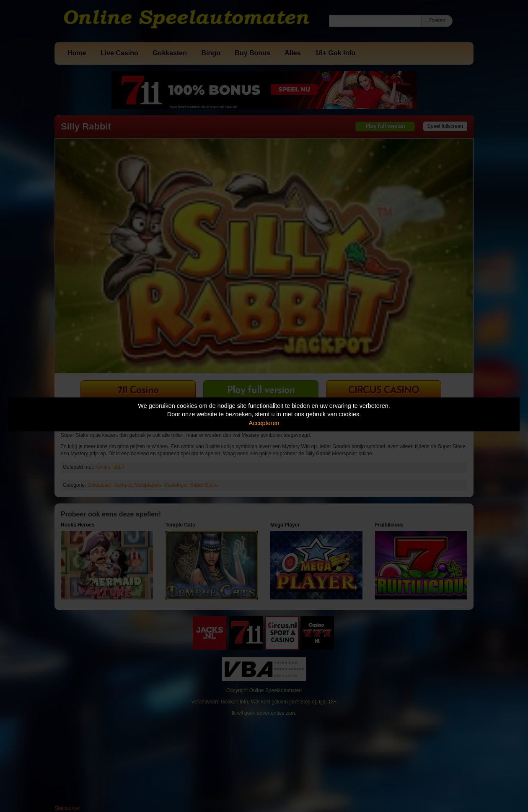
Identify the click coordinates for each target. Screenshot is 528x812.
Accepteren (264, 423)
